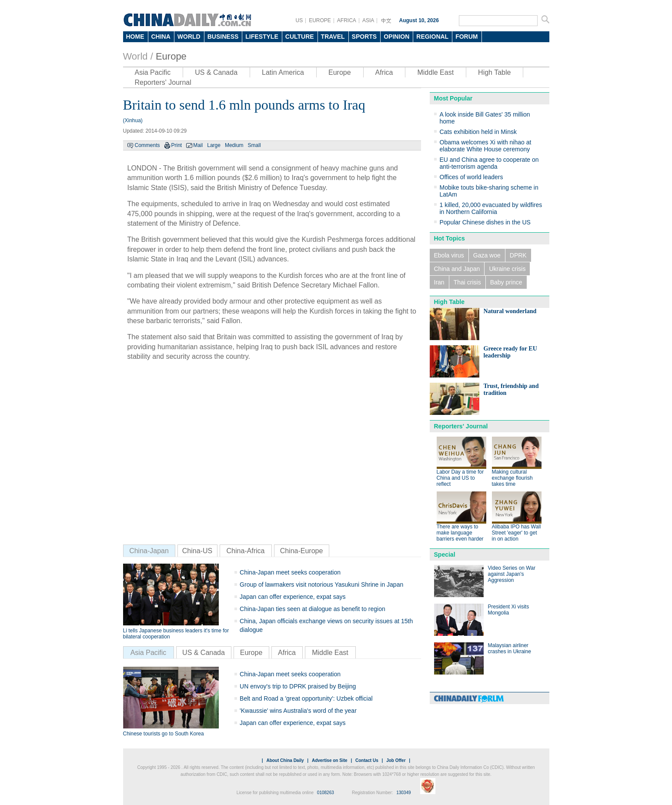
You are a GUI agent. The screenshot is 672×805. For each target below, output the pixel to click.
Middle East (435, 72)
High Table (494, 72)
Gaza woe (487, 255)
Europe (171, 56)
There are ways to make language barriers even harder (460, 533)
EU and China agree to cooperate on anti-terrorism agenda (489, 163)
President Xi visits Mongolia (509, 610)
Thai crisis (467, 282)
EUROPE (320, 20)
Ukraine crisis (507, 269)
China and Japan (457, 269)
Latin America (283, 72)
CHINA (161, 37)
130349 (403, 793)
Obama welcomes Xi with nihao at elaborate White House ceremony (486, 146)
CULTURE (300, 37)
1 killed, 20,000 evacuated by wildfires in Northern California (491, 208)
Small (254, 145)
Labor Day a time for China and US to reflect (460, 478)
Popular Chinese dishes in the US (485, 222)
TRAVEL (333, 37)
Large (214, 145)
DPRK (518, 255)
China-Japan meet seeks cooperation (290, 572)
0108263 (326, 793)
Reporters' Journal (163, 82)
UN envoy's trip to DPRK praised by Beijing (298, 686)
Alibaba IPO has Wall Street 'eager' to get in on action (517, 533)
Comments (147, 145)
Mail (198, 145)
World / (138, 56)
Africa (384, 72)
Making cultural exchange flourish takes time (512, 478)
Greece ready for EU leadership (510, 352)
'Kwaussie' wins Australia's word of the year (298, 711)
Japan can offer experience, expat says (293, 597)
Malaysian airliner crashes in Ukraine (510, 648)
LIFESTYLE (262, 37)
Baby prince (506, 282)
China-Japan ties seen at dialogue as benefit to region (313, 609)
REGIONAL (432, 37)
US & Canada (216, 72)
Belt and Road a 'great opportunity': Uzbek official (306, 698)
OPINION (396, 37)
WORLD (189, 37)
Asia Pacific (153, 72)
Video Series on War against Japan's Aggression (512, 574)
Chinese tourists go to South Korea (164, 734)
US (299, 20)
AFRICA (347, 20)
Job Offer (396, 760)
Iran (439, 282)
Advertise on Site (330, 760)
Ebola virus (449, 255)
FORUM (466, 37)
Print (177, 145)
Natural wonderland (510, 311)
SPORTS (364, 37)
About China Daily (285, 760)
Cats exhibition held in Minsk (478, 132)
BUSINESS (223, 37)
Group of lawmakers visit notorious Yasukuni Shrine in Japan (321, 585)
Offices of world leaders (471, 177)
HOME (135, 37)
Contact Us (367, 760)
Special (445, 554)
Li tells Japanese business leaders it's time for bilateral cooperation (176, 634)
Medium (234, 145)
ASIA (368, 20)
